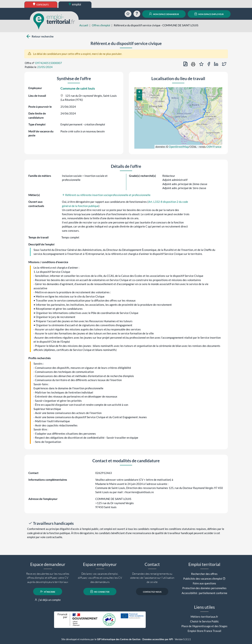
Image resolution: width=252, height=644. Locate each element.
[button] (139, 92)
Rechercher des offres (204, 574)
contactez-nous (152, 592)
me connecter (100, 592)
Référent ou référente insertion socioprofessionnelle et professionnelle (106, 195)
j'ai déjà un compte (48, 600)
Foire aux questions (204, 583)
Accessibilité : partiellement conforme (204, 593)
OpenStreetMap (179, 147)
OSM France (214, 147)
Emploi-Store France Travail (204, 631)
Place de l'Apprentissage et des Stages (204, 626)
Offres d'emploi (101, 25)
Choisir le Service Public (204, 621)
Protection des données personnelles (204, 588)
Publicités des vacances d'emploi (203, 579)
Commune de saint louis (78, 88)
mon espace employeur (209, 14)
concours (41, 4)
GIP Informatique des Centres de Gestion (119, 639)
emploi (75, 4)
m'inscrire (48, 592)
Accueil (84, 25)
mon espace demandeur (164, 14)
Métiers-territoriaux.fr (204, 617)
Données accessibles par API (158, 639)
